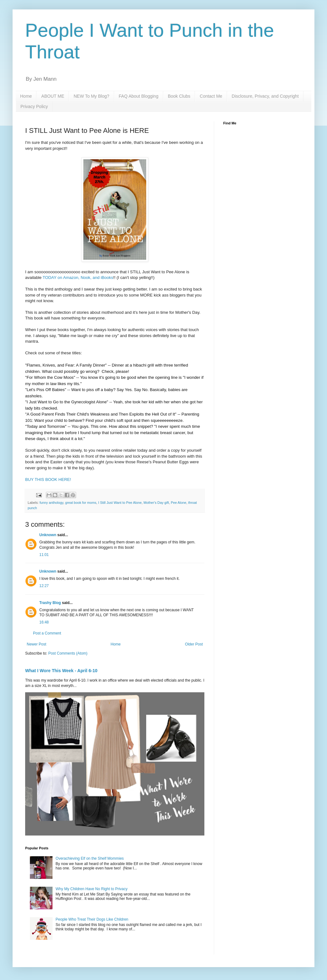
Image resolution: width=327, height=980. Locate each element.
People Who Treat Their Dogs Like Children (92, 919)
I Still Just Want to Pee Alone (120, 503)
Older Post (194, 644)
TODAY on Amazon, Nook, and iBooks (78, 278)
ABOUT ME (53, 96)
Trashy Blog (50, 603)
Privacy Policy (34, 106)
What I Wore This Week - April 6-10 (61, 671)
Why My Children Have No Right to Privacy (92, 889)
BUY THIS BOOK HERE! (48, 479)
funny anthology (51, 503)
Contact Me (211, 96)
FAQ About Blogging (139, 96)
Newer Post (36, 644)
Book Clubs (179, 96)
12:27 (44, 586)
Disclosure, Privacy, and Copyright (265, 96)
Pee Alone (178, 503)
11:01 (44, 555)
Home (26, 96)
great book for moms (81, 503)
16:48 (44, 622)
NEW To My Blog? (91, 96)
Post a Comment (47, 633)
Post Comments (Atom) (68, 653)
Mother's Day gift (156, 503)
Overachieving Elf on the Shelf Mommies (90, 858)
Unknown (48, 535)
